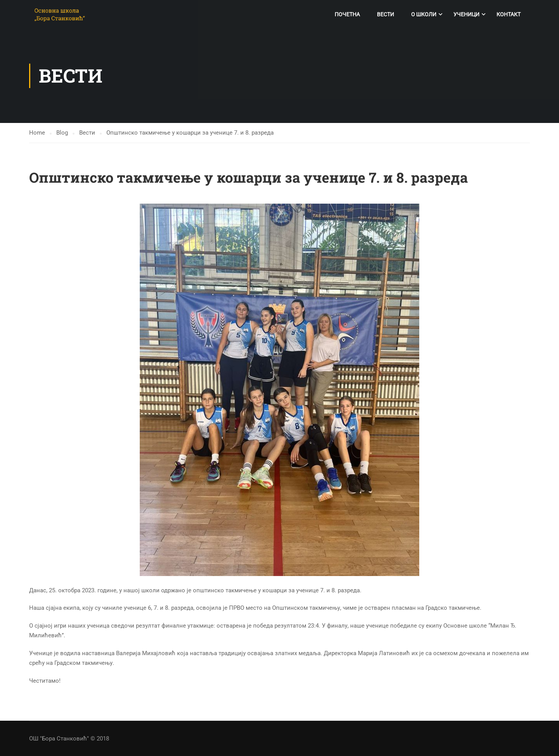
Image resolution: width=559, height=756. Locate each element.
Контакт (509, 14)
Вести (385, 14)
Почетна (347, 14)
